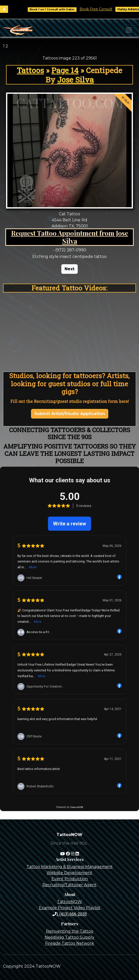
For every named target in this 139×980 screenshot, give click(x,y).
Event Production (70, 879)
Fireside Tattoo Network (70, 943)
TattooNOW (69, 902)
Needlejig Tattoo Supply (69, 937)
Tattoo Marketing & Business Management (70, 867)
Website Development (69, 873)
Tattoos (30, 70)
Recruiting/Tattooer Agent (69, 885)
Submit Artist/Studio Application (70, 414)
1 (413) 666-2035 (70, 914)
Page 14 (65, 70)
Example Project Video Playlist (70, 908)
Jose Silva (76, 79)
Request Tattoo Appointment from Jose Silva (70, 237)
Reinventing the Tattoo (70, 931)
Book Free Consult (99, 9)
